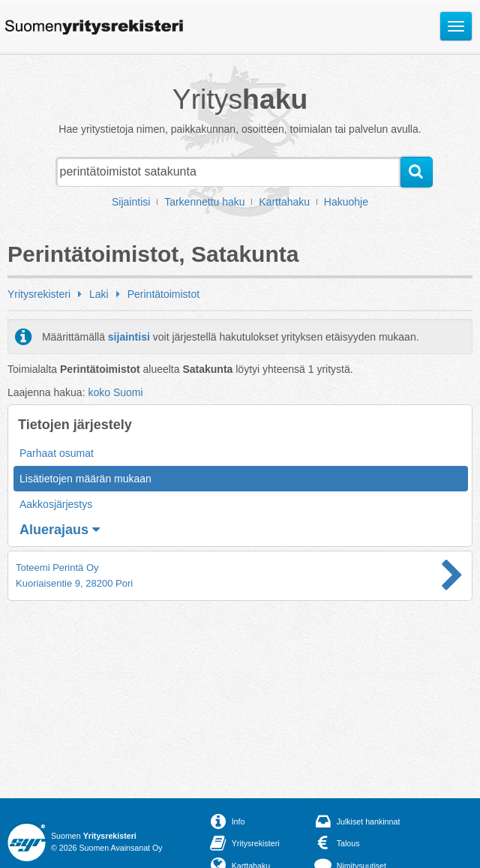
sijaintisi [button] (129, 337)
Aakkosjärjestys (56, 504)
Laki (99, 294)
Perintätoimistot (163, 294)
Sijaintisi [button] (131, 202)
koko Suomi (115, 392)
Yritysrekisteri (39, 294)
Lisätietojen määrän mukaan (85, 479)
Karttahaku (284, 202)
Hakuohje (346, 202)
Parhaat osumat (57, 453)
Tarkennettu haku (204, 202)
